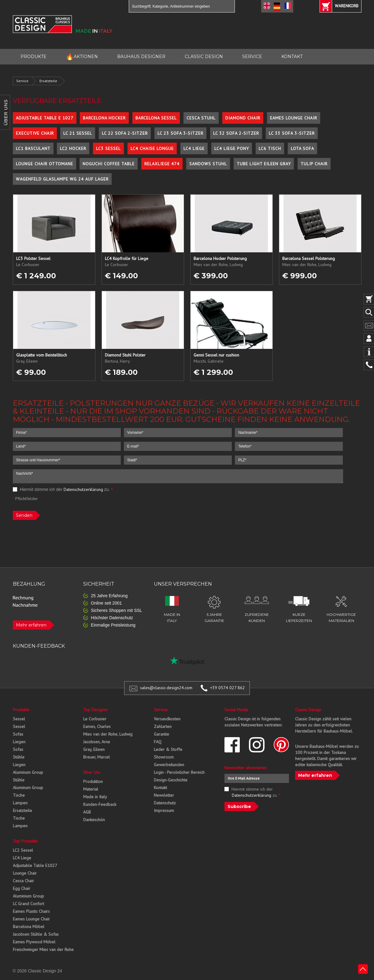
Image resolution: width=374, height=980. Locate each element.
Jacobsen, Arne (97, 742)
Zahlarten (163, 726)
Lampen (20, 803)
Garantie (161, 734)
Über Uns (92, 772)
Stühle (19, 757)
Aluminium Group (28, 896)
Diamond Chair (243, 118)
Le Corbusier (95, 719)
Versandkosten (167, 719)
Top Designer (96, 710)
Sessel (19, 719)
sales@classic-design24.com (166, 688)
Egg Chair (22, 888)
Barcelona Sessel (156, 118)
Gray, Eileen (94, 749)
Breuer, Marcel (96, 757)
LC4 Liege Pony (232, 148)
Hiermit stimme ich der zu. (63, 489)
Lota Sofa (302, 148)
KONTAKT (292, 57)
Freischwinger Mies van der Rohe (43, 949)
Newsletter (164, 795)
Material (91, 789)
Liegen (19, 742)
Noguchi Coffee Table (109, 164)
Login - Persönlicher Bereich (179, 772)
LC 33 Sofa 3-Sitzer (292, 133)
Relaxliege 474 (162, 164)
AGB (87, 812)
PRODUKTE (33, 57)
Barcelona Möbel (29, 927)
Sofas (18, 734)
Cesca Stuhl (201, 118)
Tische (19, 795)
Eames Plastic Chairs (31, 911)
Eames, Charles (97, 726)
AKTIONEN (82, 57)
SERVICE (252, 57)
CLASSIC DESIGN (204, 57)
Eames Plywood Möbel (34, 942)
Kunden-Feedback (100, 804)
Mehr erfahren (31, 625)
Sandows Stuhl (208, 164)
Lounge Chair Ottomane (44, 164)
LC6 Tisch (270, 148)
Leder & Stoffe (168, 749)
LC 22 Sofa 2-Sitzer (125, 133)
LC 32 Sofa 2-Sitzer (236, 133)
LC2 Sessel (23, 850)
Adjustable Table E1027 (35, 865)
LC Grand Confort (28, 904)
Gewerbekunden (169, 765)
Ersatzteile (48, 81)
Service (22, 81)
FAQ (158, 742)
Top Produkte (25, 841)
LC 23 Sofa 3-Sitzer (180, 133)
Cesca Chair (23, 881)
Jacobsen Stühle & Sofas (36, 934)
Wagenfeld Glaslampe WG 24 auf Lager (62, 179)
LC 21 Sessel (78, 133)
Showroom (164, 757)
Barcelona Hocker (104, 118)
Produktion (93, 781)
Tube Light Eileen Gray (264, 164)
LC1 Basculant (33, 148)
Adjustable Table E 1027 (45, 118)
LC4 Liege (194, 148)
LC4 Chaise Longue (152, 148)
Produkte (21, 710)
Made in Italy (95, 797)
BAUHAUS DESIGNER (141, 57)
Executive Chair (35, 133)
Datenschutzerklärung (83, 489)
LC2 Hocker (73, 148)
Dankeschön (94, 820)
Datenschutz (165, 803)
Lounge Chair (25, 873)
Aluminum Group (28, 772)
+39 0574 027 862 (228, 688)
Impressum (164, 810)
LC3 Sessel (108, 148)
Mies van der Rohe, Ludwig (108, 734)
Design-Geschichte (171, 780)
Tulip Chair (314, 164)
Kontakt (160, 788)
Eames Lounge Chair (294, 118)
